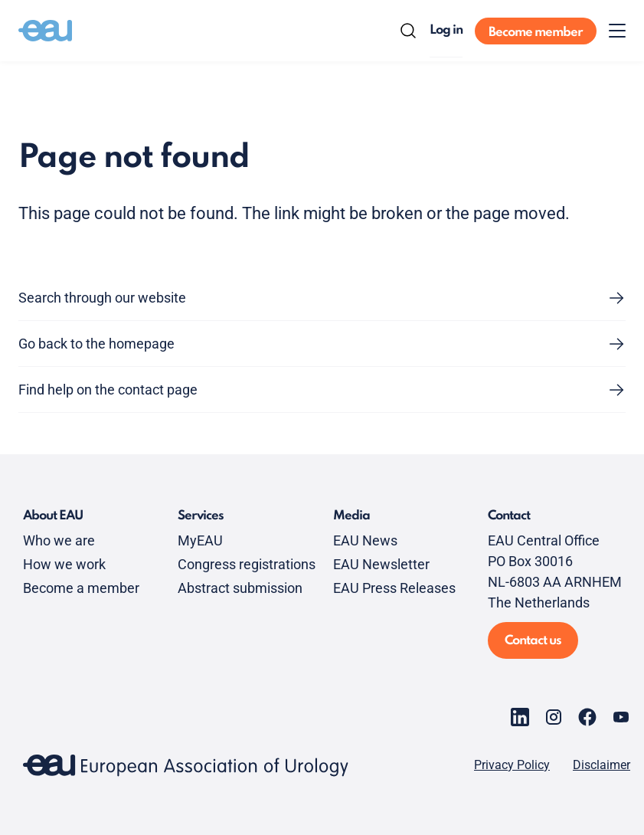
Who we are (59, 540)
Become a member (81, 588)
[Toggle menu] (617, 31)
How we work (64, 564)
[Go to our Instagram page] (554, 717)
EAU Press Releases (394, 588)
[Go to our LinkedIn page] (520, 717)
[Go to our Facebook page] (587, 717)
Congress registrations (247, 564)
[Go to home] (45, 31)
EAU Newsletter (381, 564)
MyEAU (200, 540)
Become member (536, 33)
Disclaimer (602, 765)
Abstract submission (240, 588)
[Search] (408, 31)
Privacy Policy (512, 765)
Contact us (533, 641)
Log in (446, 30)
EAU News (365, 540)
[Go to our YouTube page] (621, 717)
